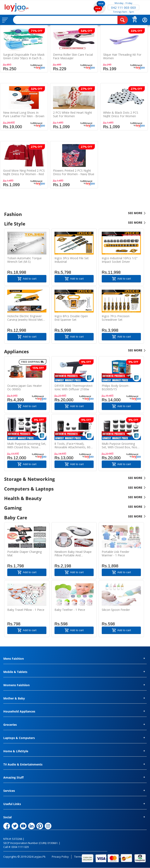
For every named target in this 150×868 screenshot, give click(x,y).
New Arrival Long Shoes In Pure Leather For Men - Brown (24, 114)
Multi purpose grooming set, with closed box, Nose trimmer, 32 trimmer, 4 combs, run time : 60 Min (27, 445)
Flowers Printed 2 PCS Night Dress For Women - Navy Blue (74, 172)
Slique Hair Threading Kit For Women (122, 56)
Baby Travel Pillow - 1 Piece (26, 610)
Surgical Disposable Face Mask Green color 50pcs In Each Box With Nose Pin (24, 56)
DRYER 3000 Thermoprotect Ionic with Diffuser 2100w (74, 387)
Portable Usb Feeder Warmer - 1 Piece (116, 553)
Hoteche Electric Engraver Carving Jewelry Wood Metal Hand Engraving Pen (26, 318)
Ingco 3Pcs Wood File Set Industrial (72, 260)
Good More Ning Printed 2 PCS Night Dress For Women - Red (24, 172)
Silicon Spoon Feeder (116, 610)
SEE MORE (137, 213)
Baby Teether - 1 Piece (70, 610)
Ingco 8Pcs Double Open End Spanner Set (71, 318)
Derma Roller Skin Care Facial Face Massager (73, 56)
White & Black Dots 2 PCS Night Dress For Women (121, 114)
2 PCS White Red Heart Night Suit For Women (72, 114)
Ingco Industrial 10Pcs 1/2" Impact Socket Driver (120, 260)
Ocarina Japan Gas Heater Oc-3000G (25, 387)
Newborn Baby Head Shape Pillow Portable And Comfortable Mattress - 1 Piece (73, 553)
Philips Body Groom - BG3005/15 (116, 387)
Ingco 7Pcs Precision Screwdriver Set (116, 318)
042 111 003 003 (123, 7)
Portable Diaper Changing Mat (24, 553)
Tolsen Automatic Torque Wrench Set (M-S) (24, 260)
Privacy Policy (60, 857)
